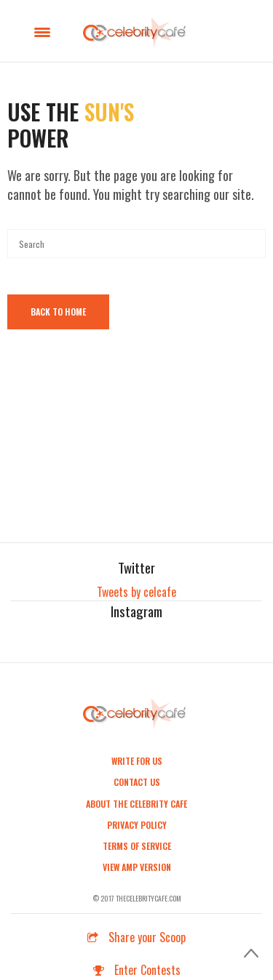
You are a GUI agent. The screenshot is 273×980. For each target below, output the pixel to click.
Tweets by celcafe (136, 592)
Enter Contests (137, 970)
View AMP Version (137, 867)
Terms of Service (137, 846)
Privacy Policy (137, 825)
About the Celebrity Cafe (136, 804)
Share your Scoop (136, 937)
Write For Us (137, 761)
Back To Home (58, 312)
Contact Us (137, 782)
